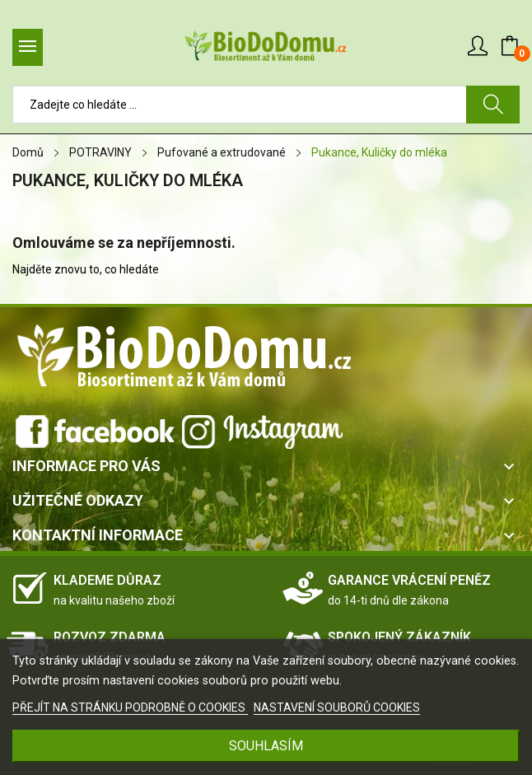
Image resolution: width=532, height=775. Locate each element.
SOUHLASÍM (266, 746)
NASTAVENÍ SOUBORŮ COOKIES (337, 707)
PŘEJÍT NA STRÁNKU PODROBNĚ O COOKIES (130, 707)
